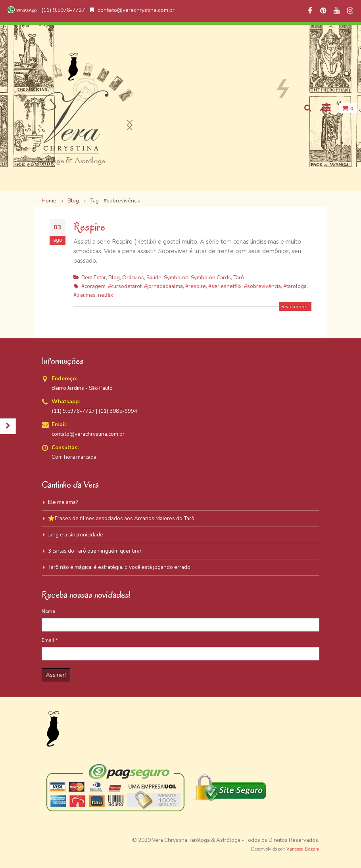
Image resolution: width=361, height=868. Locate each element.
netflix (106, 295)
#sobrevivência (262, 286)
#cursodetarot (125, 286)
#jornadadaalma (163, 286)
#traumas (84, 295)
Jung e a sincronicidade (76, 535)
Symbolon (176, 278)
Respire (89, 227)
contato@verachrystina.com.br (132, 10)
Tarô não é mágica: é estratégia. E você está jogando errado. (120, 567)
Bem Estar (94, 278)
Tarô (239, 278)
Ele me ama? (63, 502)
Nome (48, 611)
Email (50, 640)
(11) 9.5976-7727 (45, 10)
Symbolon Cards (211, 278)
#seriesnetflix (225, 286)
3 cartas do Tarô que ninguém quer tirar (95, 551)
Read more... (295, 307)
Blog (114, 278)
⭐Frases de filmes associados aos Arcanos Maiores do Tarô (121, 518)
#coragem (93, 286)
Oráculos (133, 278)
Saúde (154, 278)
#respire (196, 286)
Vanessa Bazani (303, 849)
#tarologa (295, 286)
